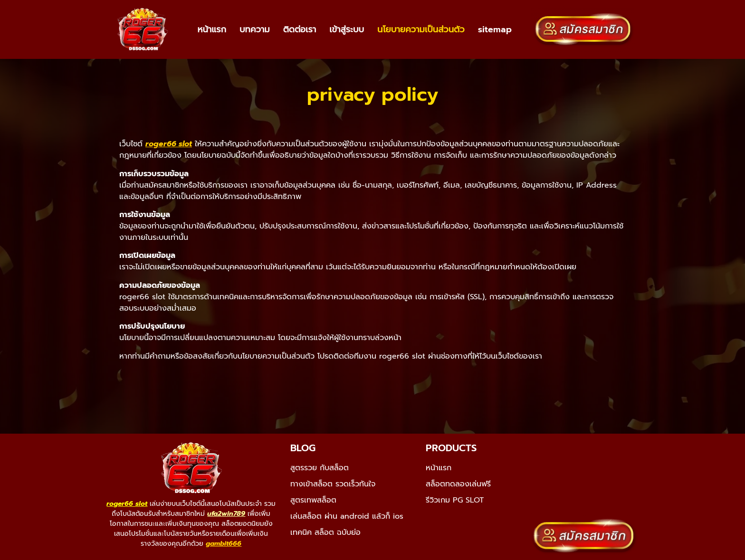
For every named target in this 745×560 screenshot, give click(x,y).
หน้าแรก (212, 29)
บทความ (255, 29)
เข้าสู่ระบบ (347, 29)
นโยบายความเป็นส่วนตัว (421, 29)
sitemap (495, 29)
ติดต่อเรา (300, 29)
